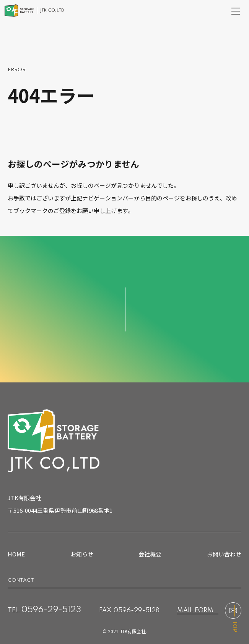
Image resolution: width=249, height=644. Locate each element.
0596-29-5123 (51, 610)
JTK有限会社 (133, 631)
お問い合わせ (224, 554)
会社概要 (150, 554)
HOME (16, 554)
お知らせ (82, 554)
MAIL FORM (195, 611)
